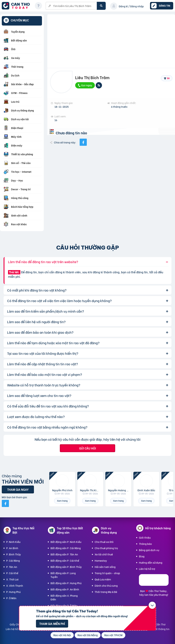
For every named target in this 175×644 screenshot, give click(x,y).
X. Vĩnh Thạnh (15, 585)
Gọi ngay (85, 85)
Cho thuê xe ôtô (104, 542)
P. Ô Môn (11, 598)
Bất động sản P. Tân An (64, 554)
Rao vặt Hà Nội (62, 635)
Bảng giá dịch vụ (149, 550)
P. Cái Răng (13, 560)
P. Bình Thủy (14, 554)
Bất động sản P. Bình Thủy (66, 567)
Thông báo (145, 544)
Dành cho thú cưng (106, 585)
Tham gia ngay (18, 489)
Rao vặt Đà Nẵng (88, 635)
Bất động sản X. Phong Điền (64, 597)
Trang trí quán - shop (107, 573)
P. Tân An (12, 567)
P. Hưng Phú (13, 592)
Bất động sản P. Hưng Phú (66, 583)
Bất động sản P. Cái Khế (65, 560)
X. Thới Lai (12, 579)
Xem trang (62, 501)
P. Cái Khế (12, 573)
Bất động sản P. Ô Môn (64, 606)
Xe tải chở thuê (104, 554)
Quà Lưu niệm (103, 579)
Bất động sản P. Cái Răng (66, 548)
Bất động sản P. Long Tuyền (63, 575)
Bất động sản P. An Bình (65, 589)
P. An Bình (12, 548)
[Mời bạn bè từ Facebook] (5, 503)
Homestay (101, 560)
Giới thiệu (145, 537)
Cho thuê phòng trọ (106, 548)
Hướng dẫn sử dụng (151, 562)
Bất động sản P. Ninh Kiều (66, 542)
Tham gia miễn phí (52, 624)
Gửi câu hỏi (87, 448)
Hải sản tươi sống (105, 567)
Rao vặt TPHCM (113, 635)
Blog (142, 556)
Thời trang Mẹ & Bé (106, 592)
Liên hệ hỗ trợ (147, 569)
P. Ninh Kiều (13, 542)
